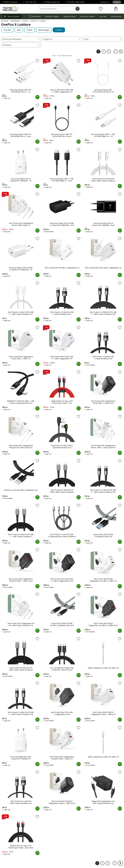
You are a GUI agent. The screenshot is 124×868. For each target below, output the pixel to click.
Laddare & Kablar (70, 16)
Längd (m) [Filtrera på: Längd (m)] (48, 39)
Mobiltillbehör (35, 16)
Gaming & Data (116, 16)
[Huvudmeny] (12, 16)
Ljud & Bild (103, 16)
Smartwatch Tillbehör (87, 16)
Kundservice (105, 2)
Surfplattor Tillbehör (52, 16)
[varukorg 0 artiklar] (116, 9)
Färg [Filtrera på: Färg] (86, 39)
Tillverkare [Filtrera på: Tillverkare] (7, 45)
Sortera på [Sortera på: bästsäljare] (12, 39)
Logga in (117, 2)
